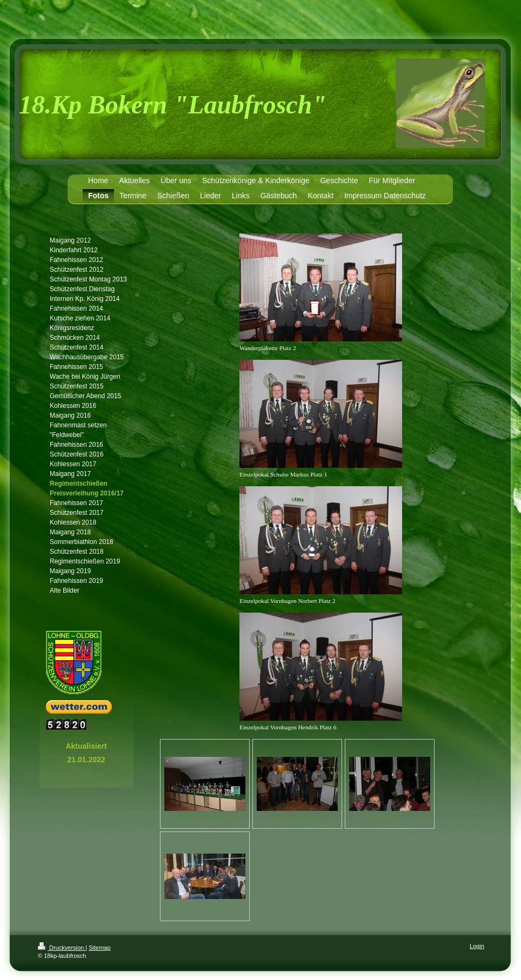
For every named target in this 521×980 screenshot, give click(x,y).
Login (477, 946)
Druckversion (62, 948)
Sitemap (99, 948)
